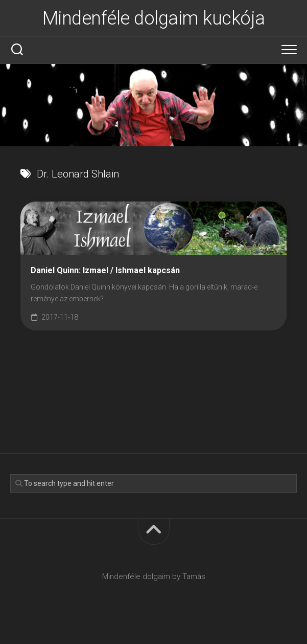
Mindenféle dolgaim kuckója (154, 18)
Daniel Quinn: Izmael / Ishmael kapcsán (105, 270)
